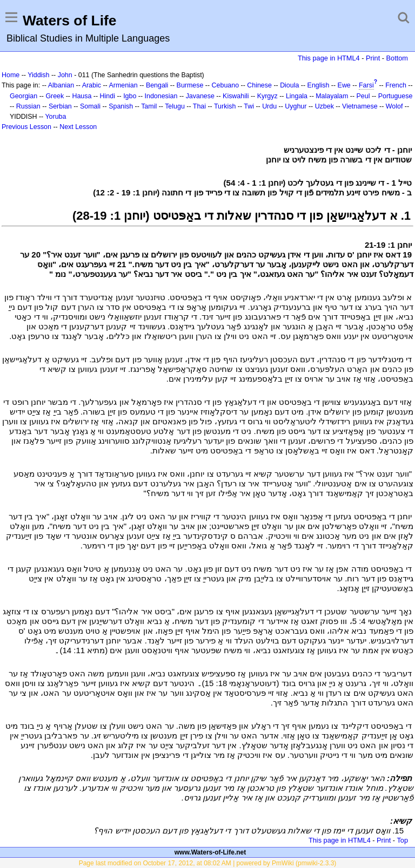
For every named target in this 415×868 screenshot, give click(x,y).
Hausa (82, 96)
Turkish (225, 106)
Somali (90, 106)
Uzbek (324, 106)
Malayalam (332, 96)
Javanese (200, 96)
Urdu (269, 106)
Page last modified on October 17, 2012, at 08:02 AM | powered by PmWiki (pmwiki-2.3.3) (208, 863)
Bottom (397, 58)
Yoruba (55, 117)
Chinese (259, 85)
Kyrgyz (267, 96)
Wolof (394, 106)
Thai (199, 106)
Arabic (92, 85)
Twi (249, 106)
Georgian (24, 96)
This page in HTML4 (329, 58)
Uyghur (296, 106)
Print (373, 58)
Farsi (366, 85)
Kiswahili (236, 96)
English (319, 85)
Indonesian (161, 96)
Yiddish (38, 75)
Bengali (157, 85)
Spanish (121, 106)
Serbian (60, 106)
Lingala (297, 96)
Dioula (289, 85)
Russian (28, 106)
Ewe (344, 85)
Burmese (190, 85)
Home (11, 75)
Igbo (130, 96)
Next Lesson (78, 127)
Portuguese (396, 96)
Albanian (61, 85)
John (65, 75)
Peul (363, 96)
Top (402, 840)
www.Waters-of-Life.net (210, 852)
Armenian (123, 85)
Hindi (108, 96)
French (396, 85)
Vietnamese (360, 106)
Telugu (175, 106)
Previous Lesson (26, 127)
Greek (55, 96)
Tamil (149, 106)
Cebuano (226, 85)
